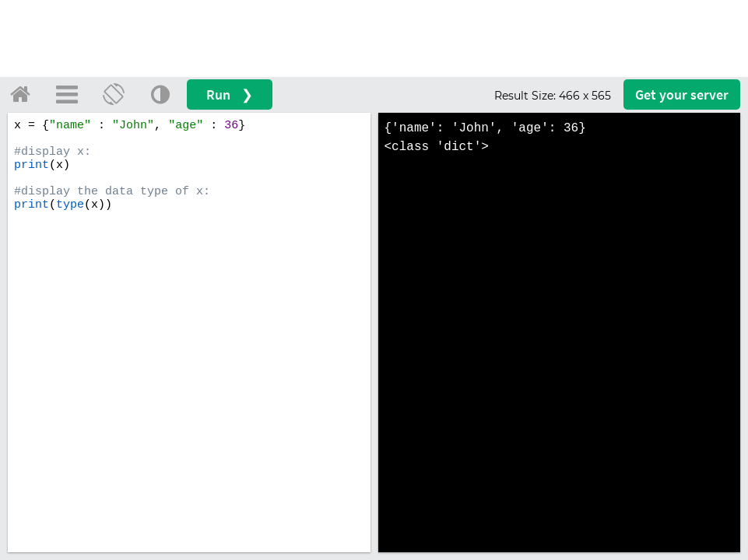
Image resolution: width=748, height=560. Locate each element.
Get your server (682, 94)
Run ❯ (230, 94)
